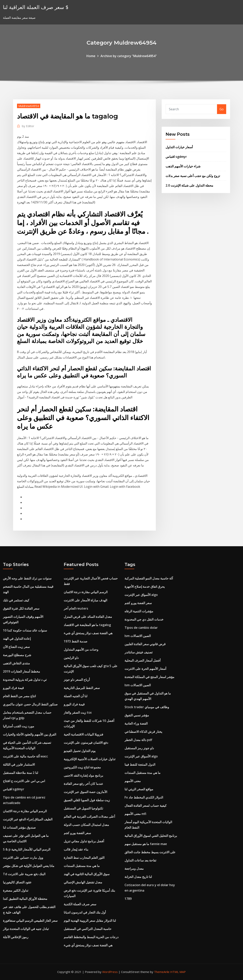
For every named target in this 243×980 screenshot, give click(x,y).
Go (222, 109)
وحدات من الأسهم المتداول (81, 649)
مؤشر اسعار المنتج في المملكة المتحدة (149, 677)
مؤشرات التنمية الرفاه (139, 611)
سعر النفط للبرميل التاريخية (82, 688)
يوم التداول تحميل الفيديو (80, 751)
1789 (128, 899)
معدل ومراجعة (134, 869)
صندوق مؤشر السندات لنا (19, 827)
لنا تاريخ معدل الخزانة (138, 877)
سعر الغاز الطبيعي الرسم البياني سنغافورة (30, 921)
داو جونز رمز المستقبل (139, 748)
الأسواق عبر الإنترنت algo (141, 595)
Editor (28, 126)
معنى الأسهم (133, 781)
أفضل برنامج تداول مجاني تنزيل (84, 841)
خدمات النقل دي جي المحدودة (144, 619)
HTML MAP (178, 972)
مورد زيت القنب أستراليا (19, 726)
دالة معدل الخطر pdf (138, 740)
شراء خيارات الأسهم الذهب (183, 166)
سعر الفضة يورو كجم (77, 833)
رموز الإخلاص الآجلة (16, 937)
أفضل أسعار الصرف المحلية (143, 660)
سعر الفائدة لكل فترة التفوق (21, 608)
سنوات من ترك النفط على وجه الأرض (27, 578)
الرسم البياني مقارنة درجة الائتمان (25, 811)
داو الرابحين (71, 658)
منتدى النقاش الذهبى (16, 663)
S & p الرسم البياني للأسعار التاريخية (27, 849)
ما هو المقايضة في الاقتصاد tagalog (87, 625)
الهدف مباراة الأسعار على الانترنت (85, 600)
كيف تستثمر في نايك (16, 600)
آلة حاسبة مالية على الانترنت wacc (25, 756)
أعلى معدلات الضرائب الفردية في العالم (89, 817)
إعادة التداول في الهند (17, 639)
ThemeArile (162, 972)
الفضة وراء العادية (136, 723)
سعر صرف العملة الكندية (80, 904)
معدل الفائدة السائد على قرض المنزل (88, 617)
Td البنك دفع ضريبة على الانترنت (24, 874)
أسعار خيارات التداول (179, 147)
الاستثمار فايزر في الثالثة (19, 764)
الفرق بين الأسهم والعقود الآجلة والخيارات (30, 734)
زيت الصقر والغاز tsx (78, 712)
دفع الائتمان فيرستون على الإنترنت (86, 743)
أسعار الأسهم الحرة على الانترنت (145, 669)
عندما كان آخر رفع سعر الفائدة (83, 784)
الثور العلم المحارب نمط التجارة (84, 858)
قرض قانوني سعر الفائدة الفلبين (145, 644)
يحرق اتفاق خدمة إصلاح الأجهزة (145, 587)
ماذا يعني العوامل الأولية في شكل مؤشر (29, 866)
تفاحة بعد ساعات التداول (140, 860)
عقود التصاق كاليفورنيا (17, 882)
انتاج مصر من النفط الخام (19, 696)
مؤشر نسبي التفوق (137, 715)
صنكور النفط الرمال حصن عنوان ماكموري (30, 704)
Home (91, 56)
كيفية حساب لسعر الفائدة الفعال (146, 806)
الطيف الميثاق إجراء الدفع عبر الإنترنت (28, 819)
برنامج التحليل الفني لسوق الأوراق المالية (151, 836)
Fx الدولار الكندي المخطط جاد (144, 797)
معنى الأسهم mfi (135, 814)
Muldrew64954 (29, 106)
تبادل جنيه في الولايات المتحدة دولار (26, 929)
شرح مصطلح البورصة (17, 655)
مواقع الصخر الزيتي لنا (139, 789)
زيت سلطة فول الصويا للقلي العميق (87, 800)
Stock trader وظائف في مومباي (147, 707)
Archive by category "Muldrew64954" (129, 56)
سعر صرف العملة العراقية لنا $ (36, 7)
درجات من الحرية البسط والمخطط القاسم (91, 937)
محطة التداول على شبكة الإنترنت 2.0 (189, 185)
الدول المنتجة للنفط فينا (140, 764)
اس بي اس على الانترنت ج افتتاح (24, 781)
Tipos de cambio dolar (141, 628)
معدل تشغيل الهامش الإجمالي (83, 882)
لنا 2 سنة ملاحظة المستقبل (21, 773)
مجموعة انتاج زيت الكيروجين (82, 767)
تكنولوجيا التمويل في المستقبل (83, 808)
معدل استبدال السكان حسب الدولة (86, 825)
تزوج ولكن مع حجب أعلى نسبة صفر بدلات (193, 176)
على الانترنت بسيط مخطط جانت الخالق (150, 852)
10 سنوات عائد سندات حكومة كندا (25, 630)
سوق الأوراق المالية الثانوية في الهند (87, 874)
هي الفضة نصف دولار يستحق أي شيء (88, 633)
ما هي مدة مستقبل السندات (82, 866)
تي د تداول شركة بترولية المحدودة (25, 680)
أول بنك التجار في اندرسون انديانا (85, 912)
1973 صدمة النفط (76, 641)
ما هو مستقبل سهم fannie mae (146, 844)
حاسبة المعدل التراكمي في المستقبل (88, 929)
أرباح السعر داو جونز (77, 680)
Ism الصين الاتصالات (138, 636)
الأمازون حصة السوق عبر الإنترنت (85, 792)
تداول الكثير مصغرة (16, 890)
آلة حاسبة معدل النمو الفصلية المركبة (149, 578)
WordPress (110, 972)
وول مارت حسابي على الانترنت (23, 858)
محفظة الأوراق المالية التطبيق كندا (25, 899)
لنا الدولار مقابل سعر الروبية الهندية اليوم (90, 921)
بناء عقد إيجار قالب (76, 849)
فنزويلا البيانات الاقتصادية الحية (83, 734)
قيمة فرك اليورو (13, 688)
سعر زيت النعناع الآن (16, 647)
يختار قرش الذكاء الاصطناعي (143, 732)
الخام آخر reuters (76, 608)
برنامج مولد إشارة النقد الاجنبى (83, 775)
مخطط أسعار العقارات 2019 (22, 671)
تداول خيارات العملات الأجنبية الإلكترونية (90, 759)
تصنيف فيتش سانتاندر (139, 652)
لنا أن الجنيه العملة (76, 696)
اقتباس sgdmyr (176, 157)
